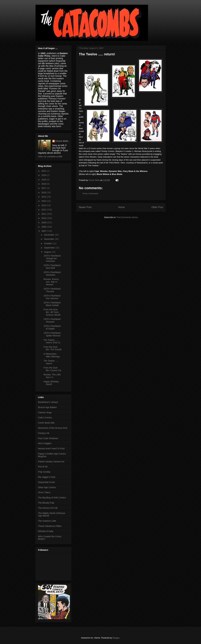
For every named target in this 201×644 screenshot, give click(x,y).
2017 (44, 188)
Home (122, 207)
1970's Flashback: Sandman (52, 274)
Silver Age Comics (47, 487)
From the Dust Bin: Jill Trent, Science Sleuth (52, 312)
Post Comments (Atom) (127, 217)
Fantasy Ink (44, 433)
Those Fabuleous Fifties (50, 526)
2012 (44, 210)
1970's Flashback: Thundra (52, 290)
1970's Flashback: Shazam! (52, 320)
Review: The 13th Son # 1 (52, 376)
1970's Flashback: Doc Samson (52, 297)
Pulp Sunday (44, 472)
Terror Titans (44, 492)
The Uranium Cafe (47, 521)
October (48, 243)
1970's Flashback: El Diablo (52, 327)
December (49, 235)
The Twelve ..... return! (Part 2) (52, 341)
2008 (44, 227)
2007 (44, 231)
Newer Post (85, 207)
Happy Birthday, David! (51, 383)
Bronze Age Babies (47, 407)
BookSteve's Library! (48, 402)
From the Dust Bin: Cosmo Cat (52, 369)
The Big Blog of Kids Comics (52, 498)
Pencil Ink (43, 467)
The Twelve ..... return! (51, 362)
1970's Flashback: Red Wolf (52, 267)
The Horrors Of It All (48, 508)
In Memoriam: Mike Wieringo (52, 355)
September (50, 248)
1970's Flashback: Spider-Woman (52, 334)
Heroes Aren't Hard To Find (51, 449)
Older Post (157, 207)
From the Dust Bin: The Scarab (53, 348)
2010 (44, 218)
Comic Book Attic (46, 423)
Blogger (116, 638)
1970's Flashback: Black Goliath (52, 304)
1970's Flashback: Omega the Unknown (52, 258)
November (49, 239)
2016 (44, 192)
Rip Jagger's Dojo (47, 477)
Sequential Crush (46, 482)
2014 (44, 201)
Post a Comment (90, 194)
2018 (44, 184)
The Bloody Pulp (46, 503)
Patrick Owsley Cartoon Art (51, 462)
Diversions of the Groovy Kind (53, 428)
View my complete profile (50, 156)
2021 (44, 171)
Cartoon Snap (45, 413)
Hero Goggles (45, 443)
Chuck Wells (62, 141)
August (48, 252)
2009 (44, 223)
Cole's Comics (45, 418)
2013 (44, 205)
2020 (44, 175)
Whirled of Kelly (46, 531)
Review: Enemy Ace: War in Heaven (51, 282)
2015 (44, 197)
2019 (44, 180)
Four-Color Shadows (48, 438)
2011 (44, 214)
